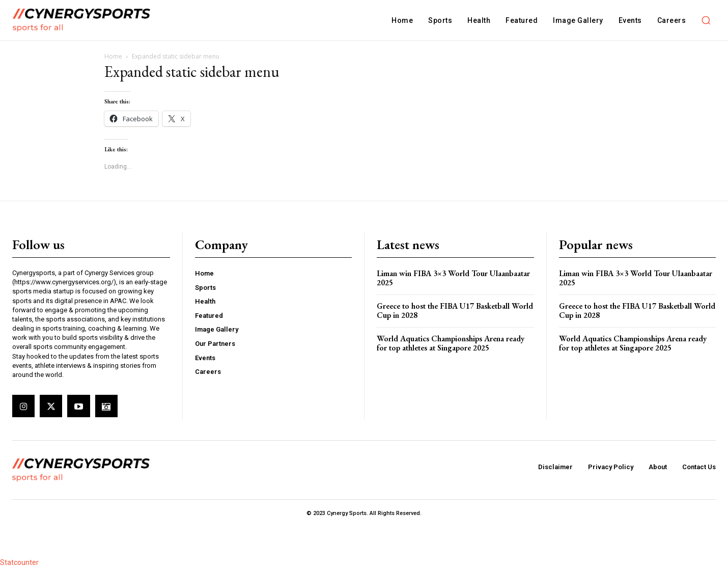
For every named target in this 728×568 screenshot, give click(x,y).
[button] (706, 20)
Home (113, 56)
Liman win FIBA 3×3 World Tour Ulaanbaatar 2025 (453, 278)
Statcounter (19, 562)
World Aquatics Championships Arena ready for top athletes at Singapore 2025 (451, 343)
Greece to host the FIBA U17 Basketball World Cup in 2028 (455, 310)
